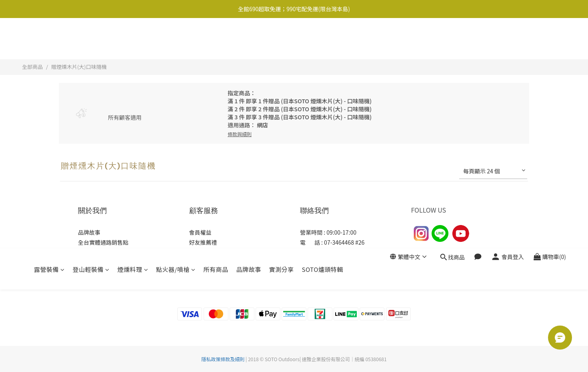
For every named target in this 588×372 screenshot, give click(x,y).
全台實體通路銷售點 (103, 242)
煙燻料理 (133, 39)
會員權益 (200, 232)
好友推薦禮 (203, 242)
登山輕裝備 (91, 39)
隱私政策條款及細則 (223, 359)
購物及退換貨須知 (212, 252)
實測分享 (281, 39)
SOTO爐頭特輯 (322, 39)
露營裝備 (49, 39)
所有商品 (216, 39)
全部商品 (32, 67)
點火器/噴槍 (176, 39)
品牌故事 (248, 39)
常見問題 (200, 262)
